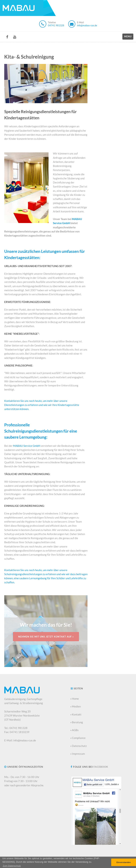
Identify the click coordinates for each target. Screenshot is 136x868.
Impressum (78, 754)
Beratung (77, 722)
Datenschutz (79, 746)
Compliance (78, 738)
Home (75, 699)
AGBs (75, 730)
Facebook (101, 767)
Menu (128, 36)
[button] (12, 866)
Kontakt (76, 714)
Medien (76, 706)
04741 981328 (56, 25)
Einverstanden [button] (124, 862)
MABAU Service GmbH (27, 446)
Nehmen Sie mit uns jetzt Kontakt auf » (46, 637)
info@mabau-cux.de (87, 25)
